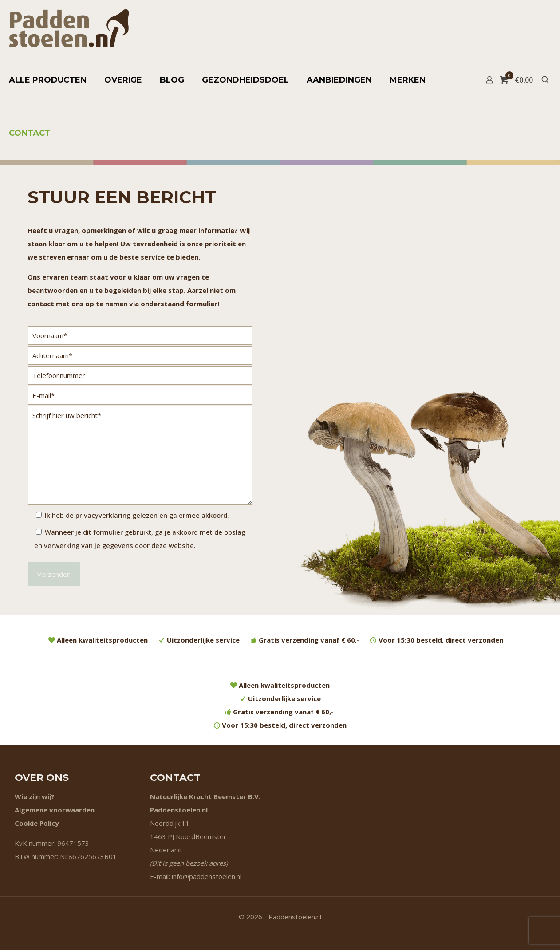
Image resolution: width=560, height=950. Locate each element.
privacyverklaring (103, 515)
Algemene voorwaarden (55, 810)
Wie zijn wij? (35, 796)
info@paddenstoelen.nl (207, 876)
